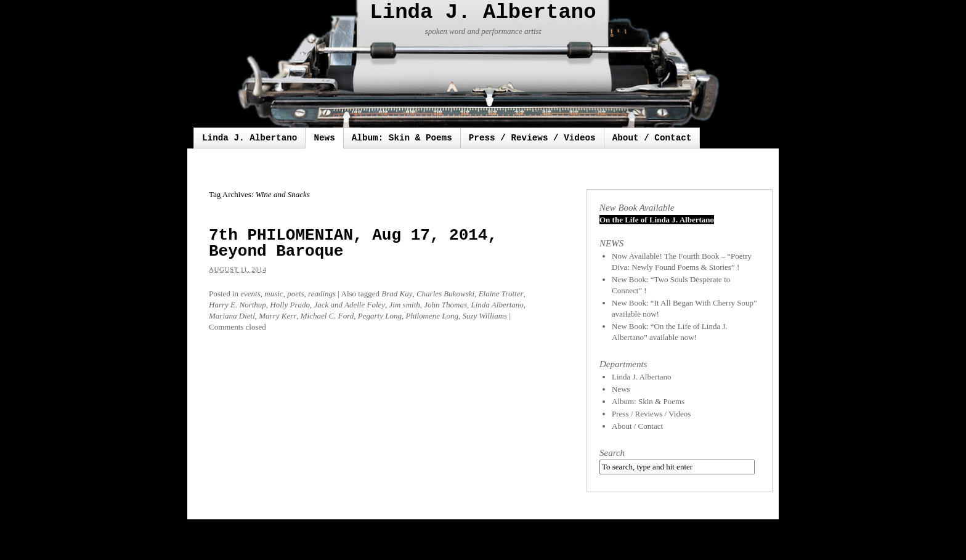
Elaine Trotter (501, 294)
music (274, 294)
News (324, 138)
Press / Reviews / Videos (532, 138)
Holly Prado (290, 305)
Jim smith (405, 305)
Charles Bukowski (445, 294)
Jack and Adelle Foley (349, 305)
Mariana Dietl (232, 316)
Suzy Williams (485, 316)
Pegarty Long (380, 316)
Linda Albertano (497, 305)
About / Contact (652, 138)
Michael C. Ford (327, 316)
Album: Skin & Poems (402, 138)
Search (612, 453)
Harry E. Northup (237, 305)
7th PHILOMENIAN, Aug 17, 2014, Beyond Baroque (353, 243)
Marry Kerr (278, 316)
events (250, 294)
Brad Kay (397, 294)
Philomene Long (432, 316)
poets (295, 294)
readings (322, 294)
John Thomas (445, 305)
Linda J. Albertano (483, 12)
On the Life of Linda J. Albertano (657, 220)
